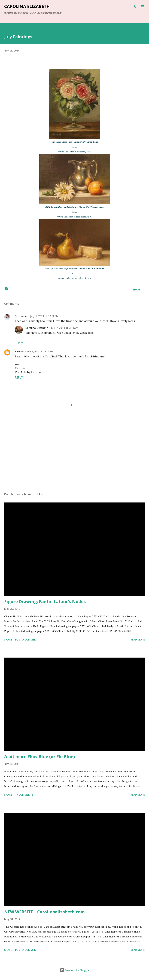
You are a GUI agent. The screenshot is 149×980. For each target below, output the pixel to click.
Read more (138, 640)
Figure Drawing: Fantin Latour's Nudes (45, 601)
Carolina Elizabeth (27, 6)
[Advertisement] (74, 456)
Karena (19, 351)
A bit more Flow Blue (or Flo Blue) (40, 756)
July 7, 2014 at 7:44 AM (65, 328)
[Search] (134, 6)
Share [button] (137, 289)
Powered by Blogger (75, 970)
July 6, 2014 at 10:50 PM (44, 316)
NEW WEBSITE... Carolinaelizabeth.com (44, 912)
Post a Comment (27, 640)
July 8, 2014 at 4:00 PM (40, 351)
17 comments (24, 795)
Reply (19, 343)
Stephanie (21, 316)
